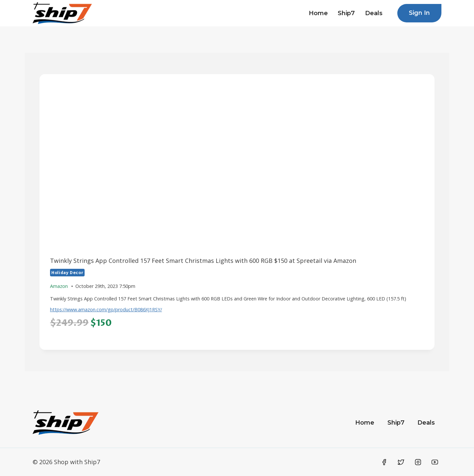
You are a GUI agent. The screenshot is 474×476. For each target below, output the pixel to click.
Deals (374, 13)
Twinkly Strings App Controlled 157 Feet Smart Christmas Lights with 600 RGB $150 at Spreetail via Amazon (203, 261)
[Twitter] (401, 462)
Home (318, 13)
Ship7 (346, 13)
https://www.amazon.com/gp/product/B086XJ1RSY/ (106, 309)
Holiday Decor (67, 273)
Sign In (419, 13)
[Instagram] (418, 462)
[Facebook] (384, 462)
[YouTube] (435, 462)
